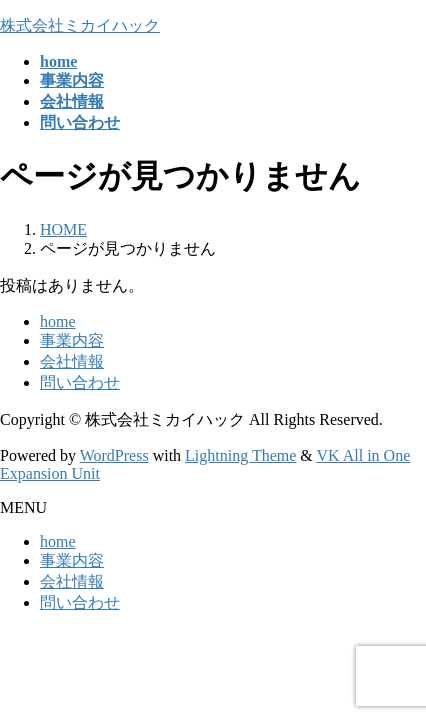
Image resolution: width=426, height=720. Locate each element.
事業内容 (72, 340)
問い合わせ (80, 382)
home (58, 321)
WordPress (114, 455)
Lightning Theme (240, 455)
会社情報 (72, 361)
